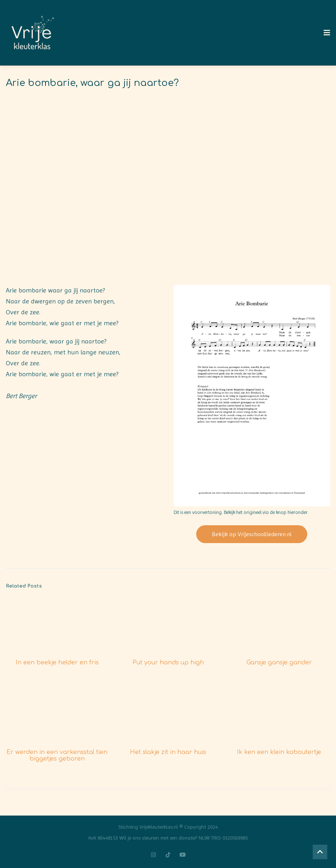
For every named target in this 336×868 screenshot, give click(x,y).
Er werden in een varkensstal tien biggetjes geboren (57, 755)
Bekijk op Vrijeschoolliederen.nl (252, 534)
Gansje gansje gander (279, 663)
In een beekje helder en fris (57, 663)
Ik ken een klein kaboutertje (279, 752)
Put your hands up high (168, 663)
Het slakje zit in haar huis (168, 752)
